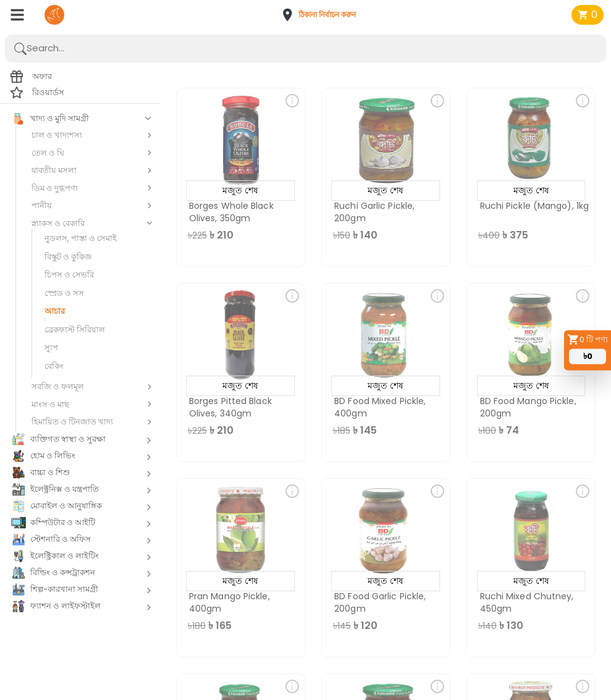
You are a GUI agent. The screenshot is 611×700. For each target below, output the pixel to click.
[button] (322, 15)
